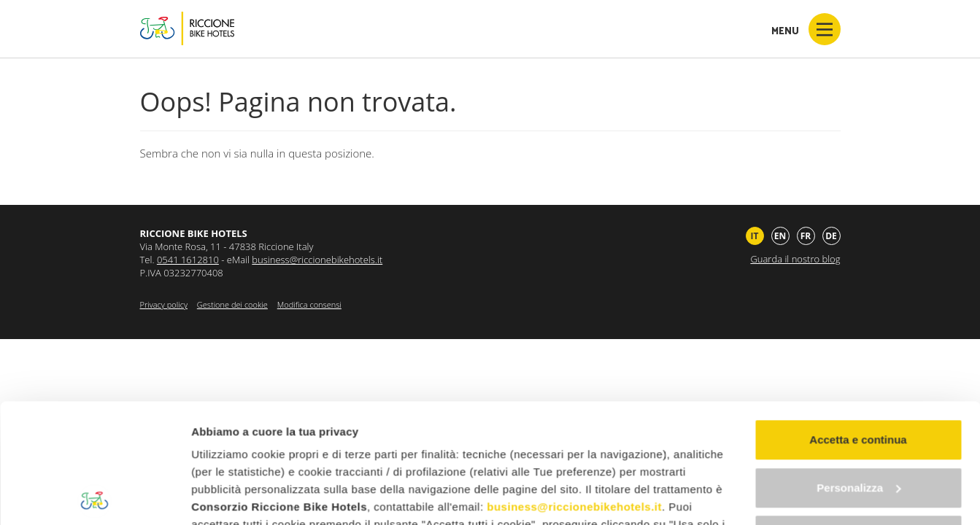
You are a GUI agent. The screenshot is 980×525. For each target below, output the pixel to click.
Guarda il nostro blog (795, 259)
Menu (806, 29)
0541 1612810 (188, 260)
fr (806, 236)
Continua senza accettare (859, 416)
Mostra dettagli (231, 496)
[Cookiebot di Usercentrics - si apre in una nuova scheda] (94, 497)
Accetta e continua (858, 320)
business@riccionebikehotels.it (574, 388)
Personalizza (859, 369)
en (780, 236)
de (831, 236)
